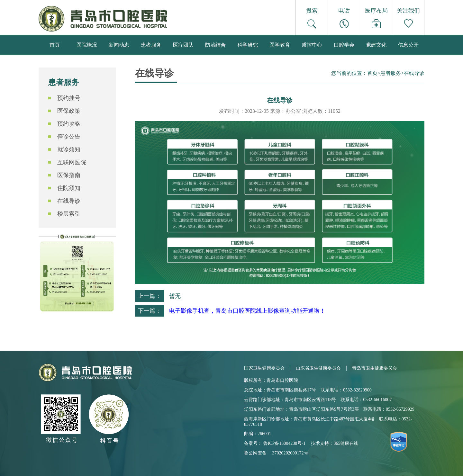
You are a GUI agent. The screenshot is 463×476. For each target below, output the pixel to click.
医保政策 (69, 111)
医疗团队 (183, 45)
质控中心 (312, 45)
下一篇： (150, 311)
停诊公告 (69, 137)
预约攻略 (69, 124)
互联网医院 (72, 162)
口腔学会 (344, 45)
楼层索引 (69, 214)
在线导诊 (69, 201)
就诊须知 (69, 149)
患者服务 (151, 45)
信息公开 (408, 45)
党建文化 (376, 45)
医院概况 (87, 45)
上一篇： (150, 296)
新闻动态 (119, 45)
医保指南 (69, 175)
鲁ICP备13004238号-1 (284, 443)
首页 (55, 45)
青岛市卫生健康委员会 (375, 368)
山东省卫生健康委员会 (318, 368)
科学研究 (248, 45)
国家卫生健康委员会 (264, 368)
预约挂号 (69, 98)
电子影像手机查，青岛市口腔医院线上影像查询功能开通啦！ (247, 311)
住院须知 (69, 188)
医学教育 (280, 45)
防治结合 (215, 45)
